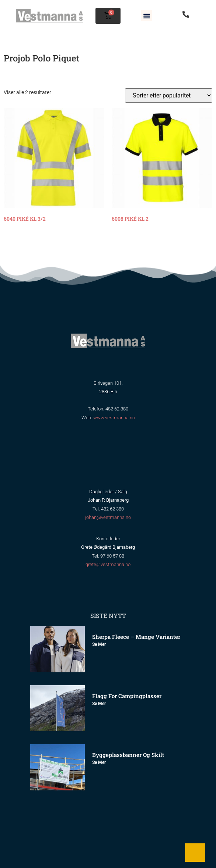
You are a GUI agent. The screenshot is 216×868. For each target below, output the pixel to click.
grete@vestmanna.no (108, 564)
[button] (147, 16)
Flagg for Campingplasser (127, 696)
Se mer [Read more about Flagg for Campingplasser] (99, 704)
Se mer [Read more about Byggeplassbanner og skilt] (99, 762)
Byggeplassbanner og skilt (128, 755)
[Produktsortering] (169, 95)
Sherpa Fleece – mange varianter (136, 637)
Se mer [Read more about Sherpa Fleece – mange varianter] (99, 644)
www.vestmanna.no (114, 418)
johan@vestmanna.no (108, 517)
